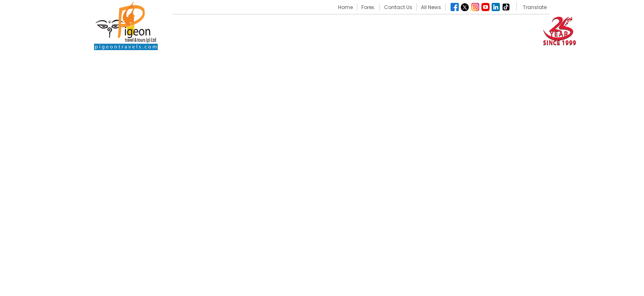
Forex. (368, 7)
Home (345, 7)
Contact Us (398, 7)
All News (431, 7)
